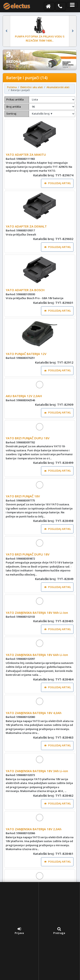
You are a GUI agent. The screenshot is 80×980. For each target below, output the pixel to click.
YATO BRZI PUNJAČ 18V (23, 496)
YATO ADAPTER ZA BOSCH (25, 290)
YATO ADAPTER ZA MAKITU (26, 154)
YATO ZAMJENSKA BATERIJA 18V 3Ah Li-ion (37, 771)
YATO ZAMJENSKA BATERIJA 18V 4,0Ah (34, 713)
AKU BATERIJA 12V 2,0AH (24, 396)
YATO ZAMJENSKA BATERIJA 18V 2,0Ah (34, 829)
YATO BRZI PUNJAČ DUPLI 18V (28, 438)
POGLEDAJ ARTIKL (58, 183)
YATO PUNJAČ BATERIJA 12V (26, 354)
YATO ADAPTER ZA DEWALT (26, 226)
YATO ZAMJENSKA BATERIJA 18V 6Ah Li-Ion (37, 655)
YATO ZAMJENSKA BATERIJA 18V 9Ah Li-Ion (37, 613)
